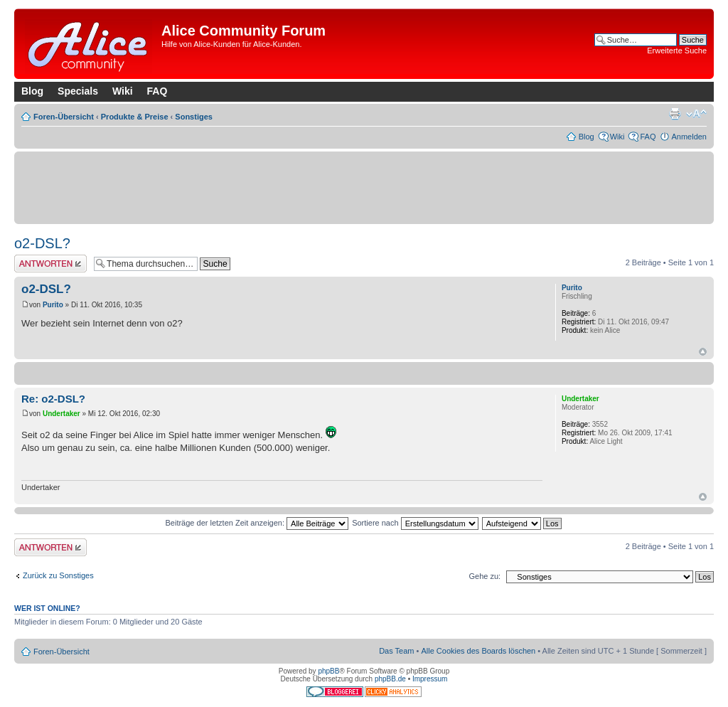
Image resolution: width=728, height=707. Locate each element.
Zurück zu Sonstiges (58, 575)
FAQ (157, 91)
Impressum (430, 679)
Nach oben (703, 352)
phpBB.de (390, 679)
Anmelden (689, 137)
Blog (32, 91)
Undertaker (61, 414)
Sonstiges (194, 117)
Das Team (396, 651)
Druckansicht (675, 114)
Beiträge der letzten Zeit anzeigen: (257, 523)
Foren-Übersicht (64, 117)
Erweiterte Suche (677, 51)
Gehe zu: (485, 576)
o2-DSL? (42, 243)
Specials (78, 91)
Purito (53, 305)
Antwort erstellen (50, 264)
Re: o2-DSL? (53, 399)
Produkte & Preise (135, 117)
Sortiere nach (415, 523)
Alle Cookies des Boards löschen (478, 651)
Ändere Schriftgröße (696, 114)
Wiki (123, 91)
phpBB (328, 671)
